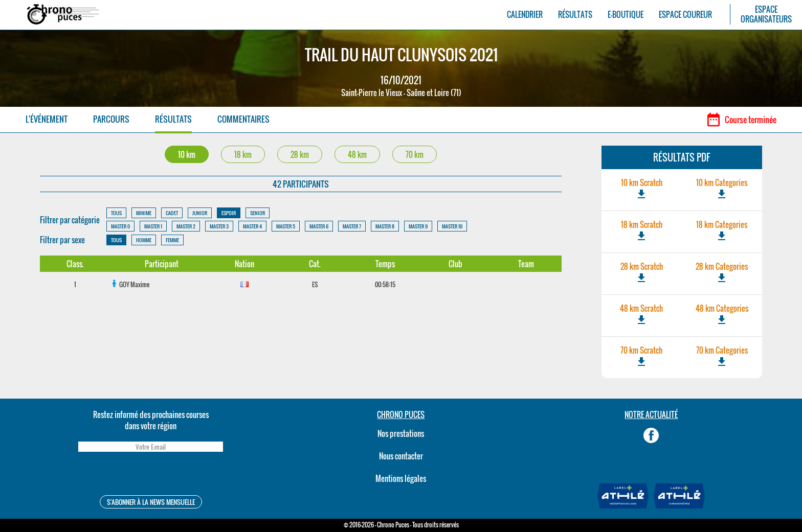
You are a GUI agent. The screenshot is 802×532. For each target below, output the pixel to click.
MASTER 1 (153, 226)
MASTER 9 (418, 226)
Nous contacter (401, 456)
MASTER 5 (286, 226)
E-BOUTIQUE (626, 15)
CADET (172, 213)
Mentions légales (401, 478)
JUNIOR (200, 213)
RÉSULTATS (575, 15)
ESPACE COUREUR (685, 15)
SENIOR (258, 213)
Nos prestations (401, 433)
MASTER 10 (452, 226)
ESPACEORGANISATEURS (766, 14)
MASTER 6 (319, 226)
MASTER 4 (252, 226)
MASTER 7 (352, 226)
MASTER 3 (219, 226)
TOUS (116, 213)
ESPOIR (229, 213)
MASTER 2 (186, 226)
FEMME (172, 240)
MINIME (144, 213)
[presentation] (150, 475)
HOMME (144, 240)
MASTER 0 (120, 226)
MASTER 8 (385, 226)
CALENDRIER (525, 15)
